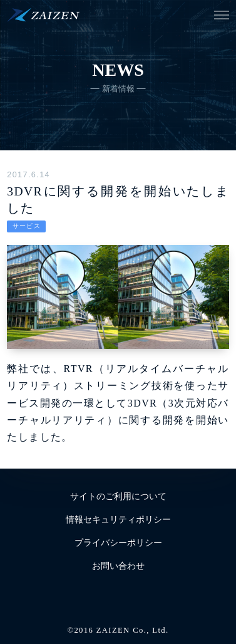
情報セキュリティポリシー (118, 520)
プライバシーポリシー (118, 543)
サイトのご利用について (118, 496)
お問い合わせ (118, 566)
